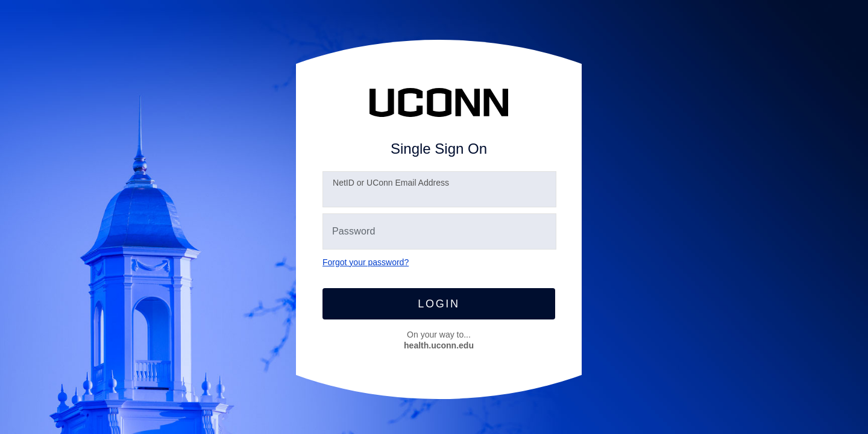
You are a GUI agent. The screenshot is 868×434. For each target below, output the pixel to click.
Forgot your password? (366, 262)
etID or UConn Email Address (391, 183)
